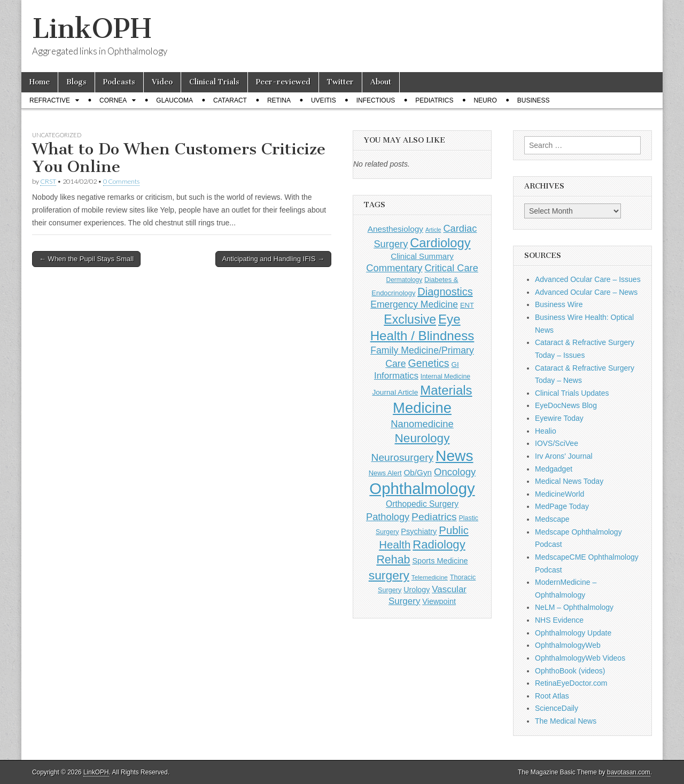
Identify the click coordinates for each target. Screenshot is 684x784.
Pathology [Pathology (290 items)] (388, 517)
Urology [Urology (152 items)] (417, 590)
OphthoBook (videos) (570, 671)
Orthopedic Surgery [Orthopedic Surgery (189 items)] (422, 504)
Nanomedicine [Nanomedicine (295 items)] (422, 424)
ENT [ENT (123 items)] (467, 305)
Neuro (485, 100)
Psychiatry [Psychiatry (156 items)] (419, 531)
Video (162, 82)
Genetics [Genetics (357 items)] (428, 363)
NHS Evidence (559, 620)
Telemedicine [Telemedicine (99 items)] (430, 577)
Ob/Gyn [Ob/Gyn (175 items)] (418, 472)
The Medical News (566, 721)
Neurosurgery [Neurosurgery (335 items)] (402, 457)
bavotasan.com (629, 772)
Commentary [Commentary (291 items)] (394, 268)
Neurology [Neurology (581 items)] (422, 438)
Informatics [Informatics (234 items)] (396, 376)
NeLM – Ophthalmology (574, 607)
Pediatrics (434, 100)
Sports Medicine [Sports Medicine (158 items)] (440, 561)
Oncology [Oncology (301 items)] (455, 472)
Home (40, 82)
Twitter (340, 82)
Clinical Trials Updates (572, 393)
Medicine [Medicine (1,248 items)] (422, 408)
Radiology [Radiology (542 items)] (439, 544)
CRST (48, 181)
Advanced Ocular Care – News (586, 292)
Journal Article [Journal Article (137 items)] (395, 392)
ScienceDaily (557, 708)
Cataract (230, 100)
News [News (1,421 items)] (454, 456)
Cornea (113, 100)
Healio (546, 431)
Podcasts (119, 82)
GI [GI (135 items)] (455, 364)
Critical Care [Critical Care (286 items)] (451, 268)
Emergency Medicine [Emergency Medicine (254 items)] (414, 304)
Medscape (552, 519)
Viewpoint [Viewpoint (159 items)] (439, 601)
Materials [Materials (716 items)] (446, 390)
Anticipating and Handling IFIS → (274, 259)
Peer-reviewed (283, 82)
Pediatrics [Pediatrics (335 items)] (434, 517)
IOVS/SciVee (557, 443)
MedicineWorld (559, 494)
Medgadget (554, 469)
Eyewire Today (559, 418)
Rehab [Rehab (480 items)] (393, 560)
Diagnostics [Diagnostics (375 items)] (445, 292)
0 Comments (121, 181)
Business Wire (559, 304)
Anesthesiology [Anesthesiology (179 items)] (395, 229)
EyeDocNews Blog (566, 405)
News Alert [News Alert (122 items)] (385, 473)
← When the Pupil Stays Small (86, 259)
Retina (279, 100)
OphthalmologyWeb (568, 645)
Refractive (50, 100)
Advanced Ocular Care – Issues (588, 279)
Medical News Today (569, 481)
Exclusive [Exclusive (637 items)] (410, 319)
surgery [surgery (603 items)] (389, 575)
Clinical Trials (214, 82)
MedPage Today (562, 506)
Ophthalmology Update (573, 633)
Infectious (376, 100)
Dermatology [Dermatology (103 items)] (405, 280)
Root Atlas (552, 696)
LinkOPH (92, 29)
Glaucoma (174, 100)
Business (534, 100)
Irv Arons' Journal (564, 456)
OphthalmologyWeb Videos (580, 658)
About (381, 82)
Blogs (76, 82)
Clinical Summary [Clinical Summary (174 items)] (422, 256)
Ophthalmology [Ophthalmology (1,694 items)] (422, 488)
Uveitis (324, 100)
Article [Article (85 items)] (433, 230)
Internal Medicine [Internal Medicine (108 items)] (445, 377)
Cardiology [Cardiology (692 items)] (440, 243)
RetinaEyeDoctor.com (571, 683)
